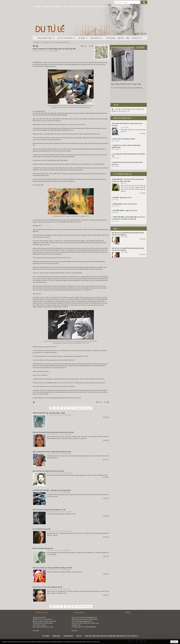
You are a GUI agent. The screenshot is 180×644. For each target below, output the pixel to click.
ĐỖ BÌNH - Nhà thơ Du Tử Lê (122, 198)
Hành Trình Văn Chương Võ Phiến (124, 139)
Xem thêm (75, 631)
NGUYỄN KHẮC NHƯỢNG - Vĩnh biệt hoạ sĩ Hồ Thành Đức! (52, 490)
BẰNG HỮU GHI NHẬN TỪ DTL (122, 118)
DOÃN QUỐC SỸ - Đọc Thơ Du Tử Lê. (125, 204)
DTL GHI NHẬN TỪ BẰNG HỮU (122, 174)
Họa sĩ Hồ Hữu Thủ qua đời (41, 529)
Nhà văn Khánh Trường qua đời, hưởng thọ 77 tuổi (49, 510)
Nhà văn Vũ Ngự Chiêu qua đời (43, 548)
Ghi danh (137, 34)
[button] (47, 38)
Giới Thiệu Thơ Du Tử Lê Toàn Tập (126, 84)
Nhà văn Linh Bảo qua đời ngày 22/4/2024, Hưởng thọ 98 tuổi (52, 568)
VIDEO (115, 229)
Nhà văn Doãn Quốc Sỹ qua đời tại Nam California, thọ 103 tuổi (53, 432)
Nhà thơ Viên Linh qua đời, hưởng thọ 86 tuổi (47, 587)
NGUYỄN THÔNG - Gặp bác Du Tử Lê (125, 211)
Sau (90, 46)
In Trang (34, 402)
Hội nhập (144, 34)
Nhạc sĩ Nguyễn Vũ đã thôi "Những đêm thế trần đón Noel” (52, 452)
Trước (85, 46)
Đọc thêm (106, 417)
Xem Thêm (36, 631)
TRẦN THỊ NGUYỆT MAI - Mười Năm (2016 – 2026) (49, 413)
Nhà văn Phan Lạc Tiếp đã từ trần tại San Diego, (48, 471)
